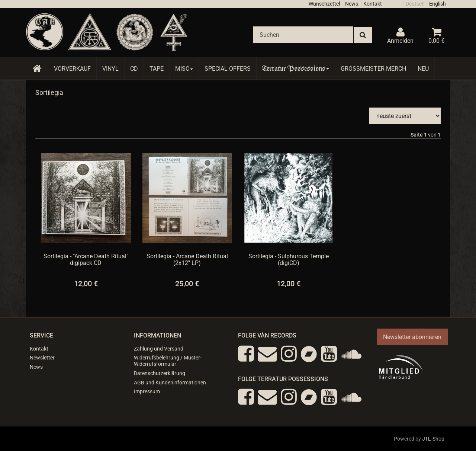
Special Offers (228, 69)
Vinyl (110, 69)
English (438, 4)
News (352, 4)
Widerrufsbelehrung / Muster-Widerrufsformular (168, 361)
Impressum (147, 391)
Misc (184, 69)
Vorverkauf (72, 69)
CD (134, 69)
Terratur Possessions (296, 69)
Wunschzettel (324, 4)
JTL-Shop (433, 439)
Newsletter (42, 358)
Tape (157, 69)
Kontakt (373, 4)
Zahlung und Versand (159, 349)
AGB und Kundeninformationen (170, 383)
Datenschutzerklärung (160, 373)
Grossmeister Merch (373, 69)
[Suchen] (303, 35)
